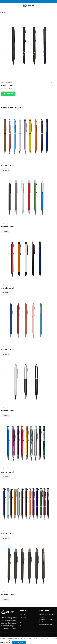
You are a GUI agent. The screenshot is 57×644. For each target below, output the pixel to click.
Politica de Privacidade (6, 642)
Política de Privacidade (26, 623)
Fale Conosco (24, 617)
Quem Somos (24, 626)
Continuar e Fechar (19, 642)
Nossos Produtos (25, 620)
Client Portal (24, 614)
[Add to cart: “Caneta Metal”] (6, 600)
